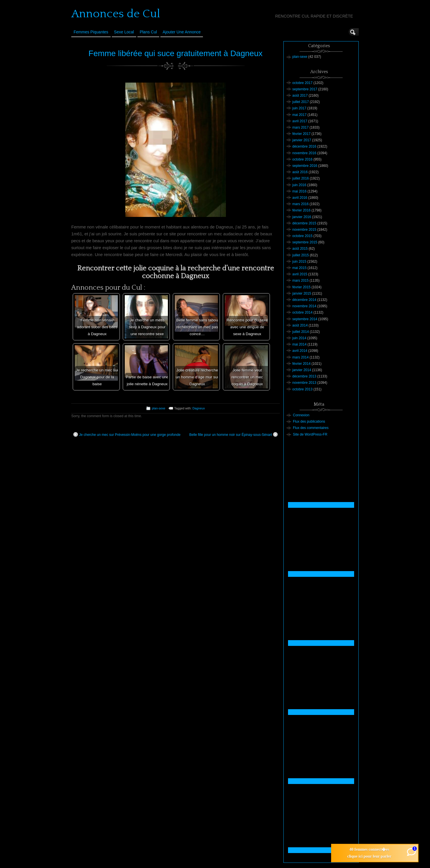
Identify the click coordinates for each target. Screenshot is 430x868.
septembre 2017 (305, 89)
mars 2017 (301, 127)
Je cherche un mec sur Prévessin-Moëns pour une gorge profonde (127, 434)
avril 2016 (300, 198)
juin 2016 (299, 185)
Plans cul (148, 32)
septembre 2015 (305, 242)
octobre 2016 (302, 159)
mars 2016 (301, 204)
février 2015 (301, 287)
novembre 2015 (304, 230)
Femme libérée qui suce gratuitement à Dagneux (175, 53)
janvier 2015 (302, 293)
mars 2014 (301, 357)
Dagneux (199, 408)
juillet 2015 (301, 255)
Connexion (301, 415)
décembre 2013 (304, 376)
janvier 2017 (302, 140)
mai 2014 (299, 344)
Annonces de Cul (116, 14)
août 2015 (300, 249)
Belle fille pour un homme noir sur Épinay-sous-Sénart (234, 434)
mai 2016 (299, 191)
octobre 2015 (302, 236)
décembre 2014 (304, 300)
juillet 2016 (301, 178)
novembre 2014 (304, 306)
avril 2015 (300, 274)
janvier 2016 (302, 217)
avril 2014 (300, 351)
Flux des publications (309, 421)
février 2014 (301, 364)
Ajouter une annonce (182, 32)
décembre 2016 (304, 146)
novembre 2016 (304, 153)
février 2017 (301, 134)
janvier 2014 (302, 370)
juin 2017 (299, 108)
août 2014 (300, 325)
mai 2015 (299, 268)
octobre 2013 (302, 389)
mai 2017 (299, 115)
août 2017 (300, 96)
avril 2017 (300, 121)
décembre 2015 (304, 223)
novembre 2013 (304, 383)
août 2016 (300, 172)
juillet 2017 (301, 102)
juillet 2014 (301, 332)
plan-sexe (159, 408)
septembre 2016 (305, 166)
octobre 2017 (302, 83)
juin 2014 (299, 338)
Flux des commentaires (311, 428)
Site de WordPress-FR (310, 434)
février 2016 (301, 210)
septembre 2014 (305, 319)
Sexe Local (124, 32)
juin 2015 (299, 262)
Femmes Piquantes (91, 32)
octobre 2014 (302, 312)
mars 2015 (301, 281)
